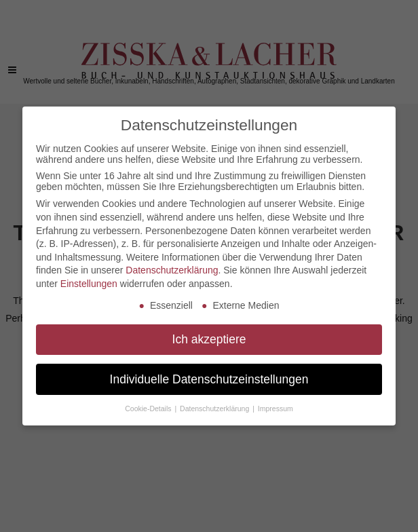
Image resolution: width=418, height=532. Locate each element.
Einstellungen (89, 284)
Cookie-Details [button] (149, 408)
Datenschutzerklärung (172, 270)
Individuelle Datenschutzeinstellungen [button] (209, 379)
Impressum (275, 408)
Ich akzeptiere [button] (209, 339)
